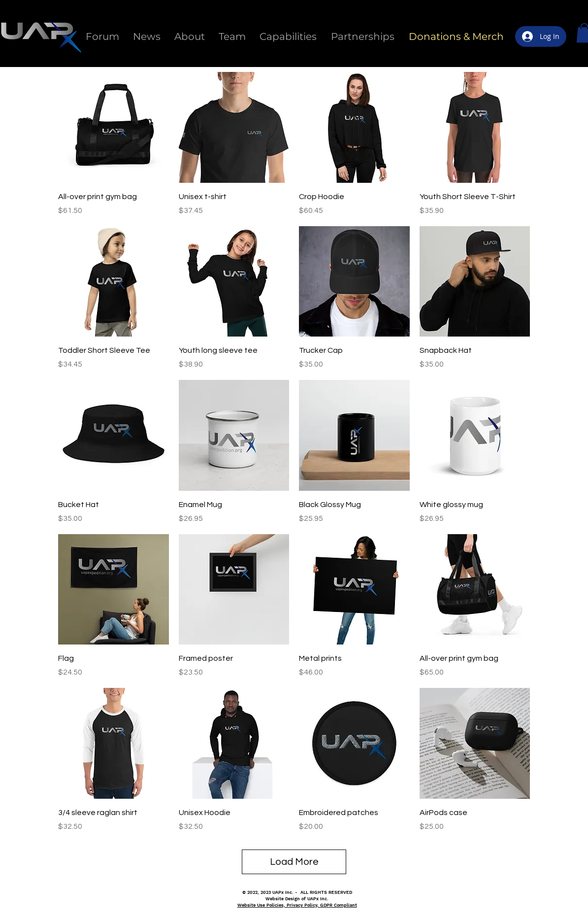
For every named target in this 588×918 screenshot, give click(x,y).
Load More (294, 862)
